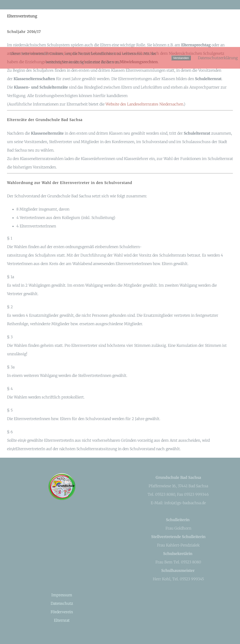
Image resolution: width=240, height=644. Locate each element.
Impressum (62, 595)
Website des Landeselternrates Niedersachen (144, 104)
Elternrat (62, 620)
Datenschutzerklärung (218, 58)
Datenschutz (62, 603)
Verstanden (181, 58)
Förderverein (62, 612)
